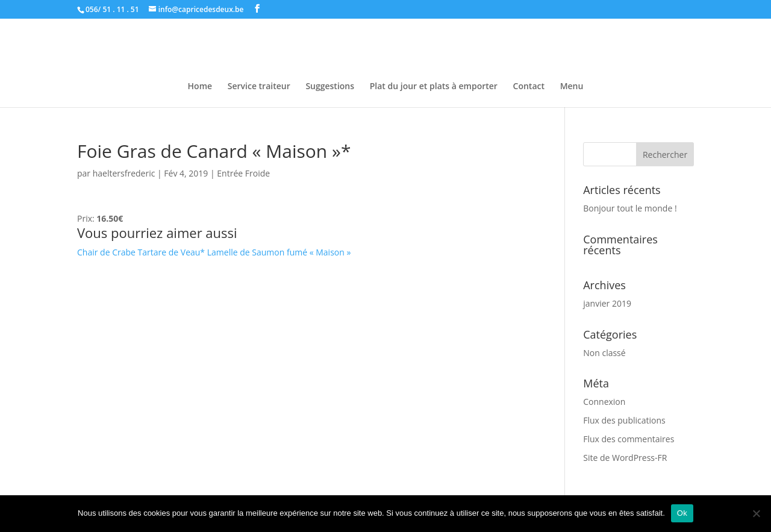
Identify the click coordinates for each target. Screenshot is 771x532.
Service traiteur (259, 87)
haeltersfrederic (124, 173)
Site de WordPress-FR (625, 458)
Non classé (604, 353)
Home (200, 87)
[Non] (756, 513)
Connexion (604, 402)
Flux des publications (624, 420)
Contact (529, 87)
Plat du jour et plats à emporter (434, 87)
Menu (572, 87)
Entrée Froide (243, 173)
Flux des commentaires (629, 439)
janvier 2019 (607, 303)
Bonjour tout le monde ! (630, 208)
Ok (682, 513)
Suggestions (330, 87)
